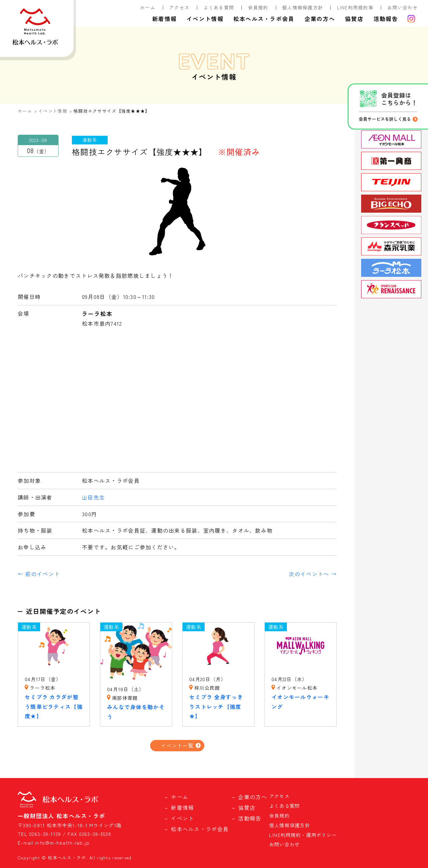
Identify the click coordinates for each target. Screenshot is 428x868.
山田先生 (93, 497)
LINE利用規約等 (355, 7)
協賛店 (354, 19)
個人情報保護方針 (303, 7)
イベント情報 (205, 19)
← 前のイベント (39, 574)
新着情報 (164, 19)
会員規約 (258, 7)
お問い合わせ (403, 7)
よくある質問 (219, 7)
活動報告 (386, 19)
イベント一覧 (177, 745)
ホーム (148, 7)
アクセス (179, 7)
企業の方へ (320, 19)
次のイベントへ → (313, 574)
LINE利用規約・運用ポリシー (303, 835)
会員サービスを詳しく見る (385, 119)
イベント (182, 818)
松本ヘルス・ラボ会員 (264, 19)
